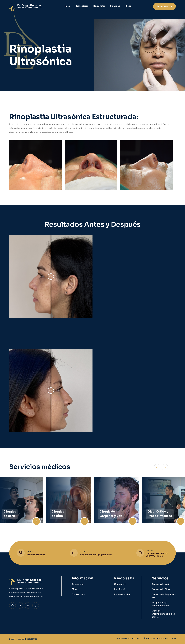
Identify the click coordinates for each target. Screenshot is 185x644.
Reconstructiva (122, 594)
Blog (74, 589)
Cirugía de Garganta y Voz (111, 514)
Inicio (68, 6)
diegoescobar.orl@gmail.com (96, 555)
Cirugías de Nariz (161, 584)
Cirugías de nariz (10, 514)
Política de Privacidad (127, 639)
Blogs (128, 6)
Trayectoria (82, 6)
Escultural (119, 589)
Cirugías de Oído (161, 589)
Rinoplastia (99, 6)
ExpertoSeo (31, 639)
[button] (165, 467)
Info (174, 639)
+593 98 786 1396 (36, 555)
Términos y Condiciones (155, 639)
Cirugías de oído (58, 514)
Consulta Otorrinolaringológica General (163, 614)
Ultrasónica (120, 584)
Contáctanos (79, 594)
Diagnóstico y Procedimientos (160, 514)
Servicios (115, 6)
